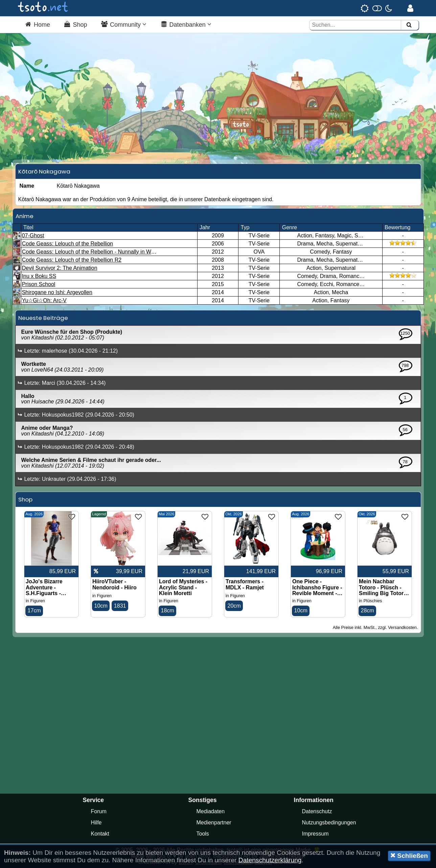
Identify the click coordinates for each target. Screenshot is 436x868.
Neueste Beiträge (43, 318)
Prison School (39, 284)
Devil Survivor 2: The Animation (60, 268)
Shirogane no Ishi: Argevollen (57, 292)
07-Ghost (33, 236)
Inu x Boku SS (39, 276)
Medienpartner (214, 823)
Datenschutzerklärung (270, 860)
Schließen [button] (409, 855)
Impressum (315, 834)
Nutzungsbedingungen (329, 823)
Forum (99, 811)
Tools (203, 834)
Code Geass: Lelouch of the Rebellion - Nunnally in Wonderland (99, 252)
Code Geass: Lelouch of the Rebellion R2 (72, 260)
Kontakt (100, 834)
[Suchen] (409, 25)
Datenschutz (317, 811)
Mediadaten (211, 811)
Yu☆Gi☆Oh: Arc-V (44, 300)
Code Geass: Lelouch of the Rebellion (68, 244)
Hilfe (96, 823)
